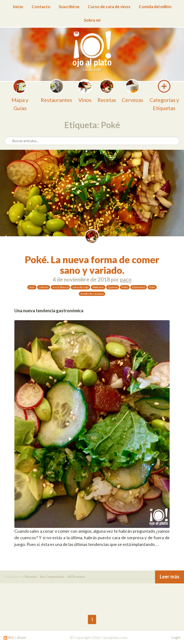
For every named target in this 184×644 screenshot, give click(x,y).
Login (176, 637)
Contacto (41, 7)
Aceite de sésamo (92, 294)
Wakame (98, 287)
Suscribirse (69, 7)
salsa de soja (80, 287)
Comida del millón (155, 7)
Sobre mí (92, 20)
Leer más (170, 576)
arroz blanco (60, 287)
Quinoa (113, 287)
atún (32, 287)
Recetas (31, 577)
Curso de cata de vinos (109, 7)
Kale (152, 287)
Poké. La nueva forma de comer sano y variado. (92, 265)
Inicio (18, 7)
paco (126, 279)
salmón (44, 287)
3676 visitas (76, 577)
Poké (125, 287)
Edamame (139, 287)
